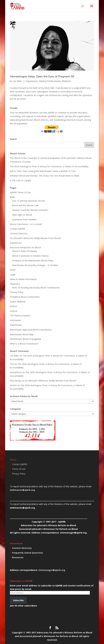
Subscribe (18, 600)
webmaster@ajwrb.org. (23, 490)
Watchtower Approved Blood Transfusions (31, 330)
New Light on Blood (22, 215)
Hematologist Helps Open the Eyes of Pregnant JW (42, 76)
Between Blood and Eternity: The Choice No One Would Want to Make (45, 176)
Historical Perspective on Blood (25, 247)
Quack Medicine (18, 302)
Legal (13, 274)
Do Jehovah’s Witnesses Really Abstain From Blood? (35, 238)
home (13, 270)
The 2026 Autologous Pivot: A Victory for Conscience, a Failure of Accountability (49, 166)
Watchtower (16, 325)
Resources (18, 557)
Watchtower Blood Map (22, 334)
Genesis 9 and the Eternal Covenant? (30, 210)
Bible (12, 197)
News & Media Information (23, 279)
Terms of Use (19, 469)
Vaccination (15, 320)
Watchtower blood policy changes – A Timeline (35, 265)
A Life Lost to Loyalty (20, 180)
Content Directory (19, 233)
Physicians (15, 284)
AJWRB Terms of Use (20, 192)
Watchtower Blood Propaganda (25, 339)
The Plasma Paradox (20, 316)
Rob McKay (15, 381)
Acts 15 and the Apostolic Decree (29, 201)
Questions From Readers (24, 219)
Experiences (32, 81)
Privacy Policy (17, 292)
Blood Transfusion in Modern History (30, 256)
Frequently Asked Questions (27, 553)
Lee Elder (17, 81)
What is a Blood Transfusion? (24, 344)
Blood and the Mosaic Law (25, 205)
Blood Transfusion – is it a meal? (26, 224)
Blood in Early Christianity (25, 251)
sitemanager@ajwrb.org (52, 570)
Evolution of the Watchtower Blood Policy (33, 261)
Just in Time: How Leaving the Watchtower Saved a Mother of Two (43, 171)
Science (14, 311)
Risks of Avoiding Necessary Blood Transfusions (36, 288)
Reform (14, 306)
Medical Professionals (50, 81)
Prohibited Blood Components (25, 297)
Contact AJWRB (17, 229)
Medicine (66, 81)
